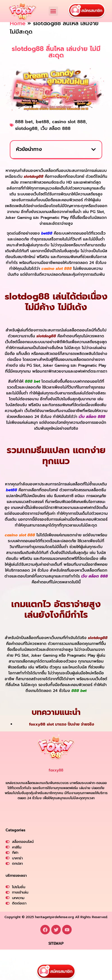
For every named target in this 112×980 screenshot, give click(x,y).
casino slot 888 (69, 129)
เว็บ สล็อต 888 (56, 136)
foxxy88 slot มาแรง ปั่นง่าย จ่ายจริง (62, 732)
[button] (53, 11)
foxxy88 (56, 777)
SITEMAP (56, 960)
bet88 (42, 129)
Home (18, 31)
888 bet (24, 129)
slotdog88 (26, 136)
